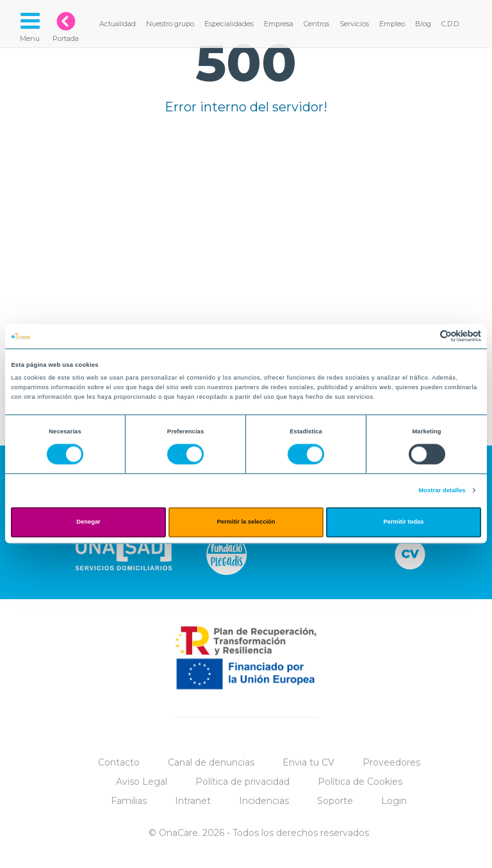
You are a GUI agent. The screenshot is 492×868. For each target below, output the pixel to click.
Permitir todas (404, 522)
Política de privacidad (242, 782)
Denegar (88, 522)
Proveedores (391, 762)
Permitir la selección (246, 522)
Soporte (335, 801)
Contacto (119, 762)
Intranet (193, 801)
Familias (129, 801)
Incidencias (264, 801)
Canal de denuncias (211, 762)
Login (394, 801)
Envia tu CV (308, 762)
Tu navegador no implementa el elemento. (246, 238)
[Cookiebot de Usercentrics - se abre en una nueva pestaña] (425, 336)
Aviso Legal (142, 782)
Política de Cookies (360, 782)
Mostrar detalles (442, 490)
